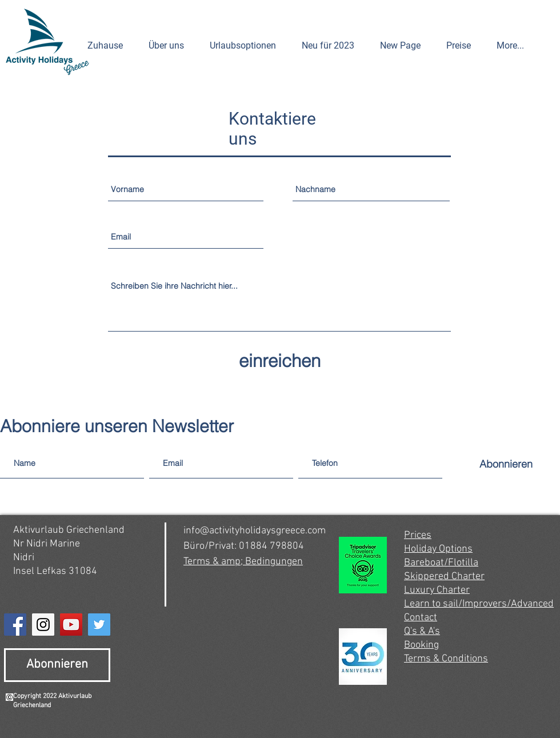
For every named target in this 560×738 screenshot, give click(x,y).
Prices (418, 535)
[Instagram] (43, 625)
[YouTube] (71, 625)
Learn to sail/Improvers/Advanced (479, 604)
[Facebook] (15, 625)
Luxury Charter (437, 590)
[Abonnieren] (506, 464)
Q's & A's (422, 631)
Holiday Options (438, 549)
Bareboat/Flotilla (441, 563)
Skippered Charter (444, 577)
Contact (421, 618)
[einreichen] (279, 361)
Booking (421, 645)
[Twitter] (99, 625)
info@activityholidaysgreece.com (255, 531)
